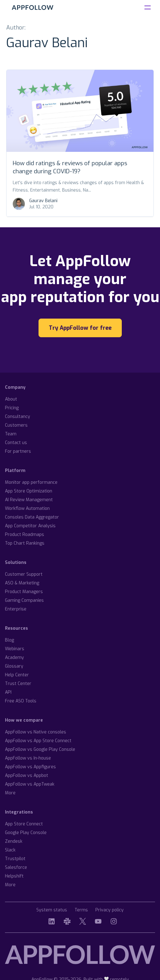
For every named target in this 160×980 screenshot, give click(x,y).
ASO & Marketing (22, 583)
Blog (9, 640)
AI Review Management (29, 500)
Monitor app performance (31, 482)
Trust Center (18, 684)
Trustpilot (15, 859)
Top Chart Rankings (25, 543)
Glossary (14, 666)
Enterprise (16, 609)
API (8, 692)
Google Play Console (26, 833)
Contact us (16, 443)
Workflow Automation (27, 508)
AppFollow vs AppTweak (30, 784)
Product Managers (24, 592)
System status (52, 910)
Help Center (17, 675)
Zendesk (14, 841)
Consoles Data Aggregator (32, 517)
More (10, 793)
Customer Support (24, 574)
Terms (81, 910)
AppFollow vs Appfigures (30, 767)
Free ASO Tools (21, 701)
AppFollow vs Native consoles (36, 732)
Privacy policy (110, 910)
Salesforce (16, 867)
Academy (14, 658)
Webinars (15, 649)
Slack (10, 850)
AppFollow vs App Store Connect (38, 741)
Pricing (12, 408)
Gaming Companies (24, 600)
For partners (18, 451)
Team (11, 434)
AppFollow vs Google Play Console (40, 749)
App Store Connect (24, 824)
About (11, 399)
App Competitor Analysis (30, 526)
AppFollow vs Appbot (27, 776)
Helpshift (14, 876)
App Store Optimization (29, 491)
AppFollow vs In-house (28, 758)
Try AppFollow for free (80, 328)
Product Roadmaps (25, 535)
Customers (16, 425)
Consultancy (18, 417)
